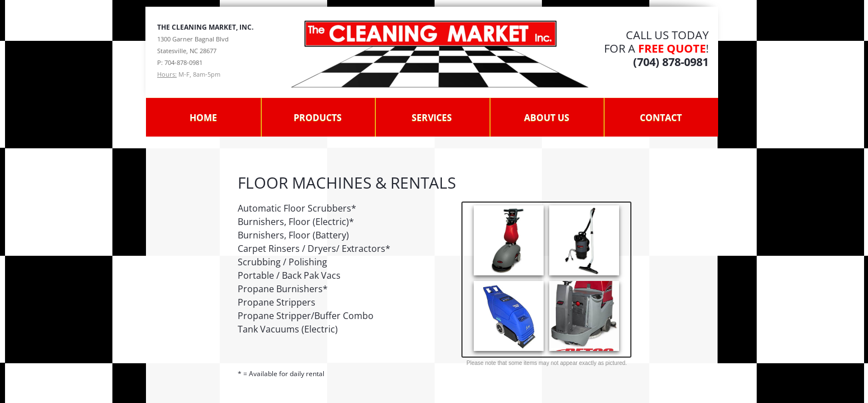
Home (203, 118)
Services (432, 118)
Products (318, 118)
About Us (547, 118)
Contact (661, 118)
